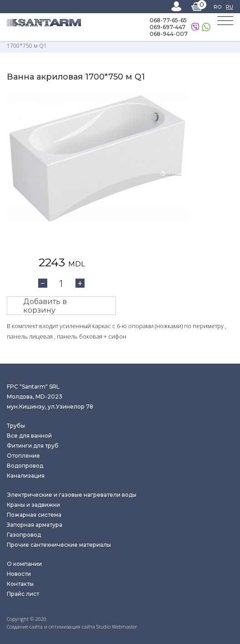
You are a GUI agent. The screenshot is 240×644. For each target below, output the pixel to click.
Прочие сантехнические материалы (59, 545)
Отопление (23, 456)
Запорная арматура (35, 525)
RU (230, 7)
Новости (19, 574)
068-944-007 (169, 34)
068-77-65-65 (168, 20)
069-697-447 (167, 27)
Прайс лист (23, 594)
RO (217, 7)
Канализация (26, 476)
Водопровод (25, 466)
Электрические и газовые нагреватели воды (72, 495)
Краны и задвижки (33, 505)
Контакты (20, 584)
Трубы (16, 426)
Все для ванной (29, 436)
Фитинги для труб (33, 446)
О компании (24, 564)
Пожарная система (34, 515)
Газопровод (24, 535)
